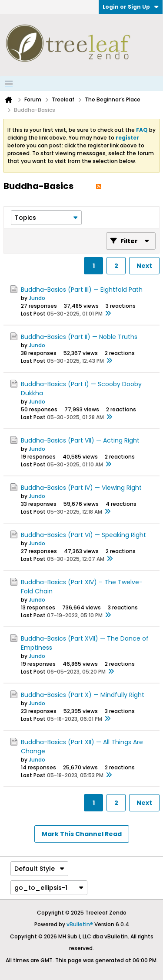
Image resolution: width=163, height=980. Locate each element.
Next (144, 266)
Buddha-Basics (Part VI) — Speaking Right (83, 535)
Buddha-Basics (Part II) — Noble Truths (79, 337)
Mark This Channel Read (82, 834)
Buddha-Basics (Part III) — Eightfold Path (82, 290)
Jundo (37, 298)
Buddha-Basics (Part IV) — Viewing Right (81, 488)
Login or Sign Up (131, 7)
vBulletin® (80, 924)
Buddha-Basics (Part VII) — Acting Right (80, 440)
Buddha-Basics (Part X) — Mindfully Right (83, 695)
